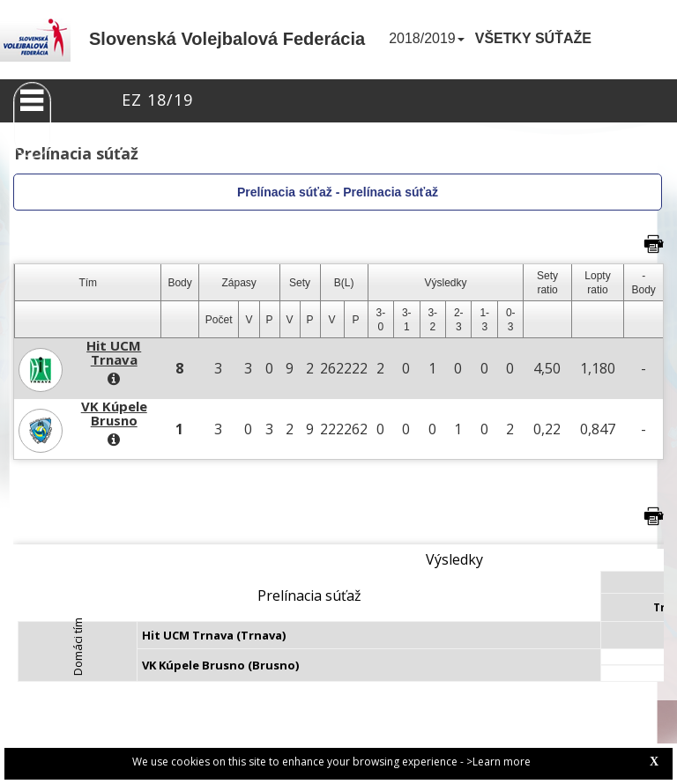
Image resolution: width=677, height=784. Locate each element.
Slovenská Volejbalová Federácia (227, 39)
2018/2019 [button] (427, 38)
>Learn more (498, 762)
